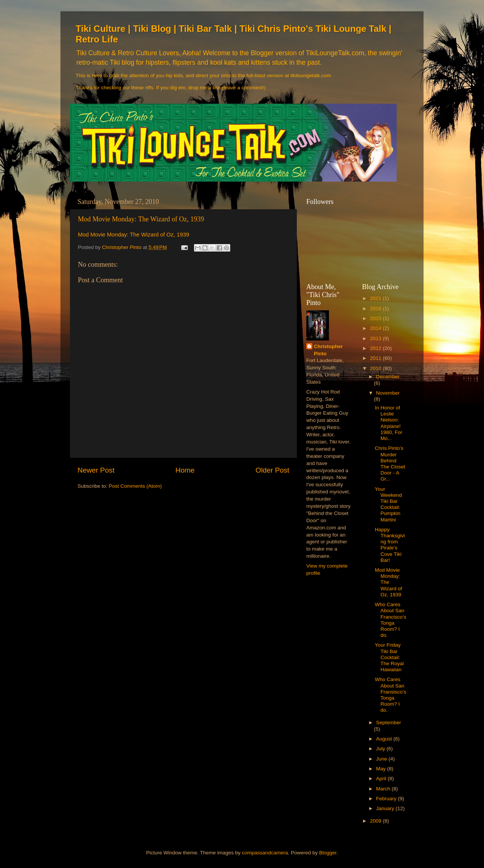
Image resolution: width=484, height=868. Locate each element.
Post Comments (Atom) (135, 486)
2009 (376, 821)
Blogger (328, 853)
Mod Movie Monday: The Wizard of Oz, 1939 (141, 219)
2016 (376, 309)
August (385, 739)
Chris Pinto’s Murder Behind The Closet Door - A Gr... (390, 464)
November (388, 393)
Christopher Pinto (328, 350)
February (387, 799)
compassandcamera (265, 853)
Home (185, 470)
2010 (376, 368)
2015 (376, 318)
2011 (376, 358)
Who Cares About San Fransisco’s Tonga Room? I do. (390, 695)
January (386, 808)
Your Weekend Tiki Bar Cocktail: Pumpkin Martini (388, 504)
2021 (376, 298)
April (382, 779)
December (388, 377)
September (389, 723)
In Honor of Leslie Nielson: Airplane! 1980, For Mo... (389, 423)
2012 (376, 348)
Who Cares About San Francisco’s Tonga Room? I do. (390, 620)
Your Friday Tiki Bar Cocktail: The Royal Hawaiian (389, 657)
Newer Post (96, 470)
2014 (376, 328)
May (382, 769)
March (384, 789)
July (382, 749)
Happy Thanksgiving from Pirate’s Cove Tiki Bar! (390, 545)
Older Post (272, 470)
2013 (376, 338)
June (382, 759)
